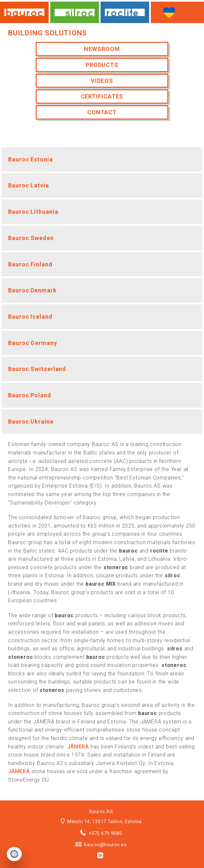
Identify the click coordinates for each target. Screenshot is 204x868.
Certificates (102, 96)
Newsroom (102, 49)
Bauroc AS (101, 811)
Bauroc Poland (30, 395)
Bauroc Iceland (30, 317)
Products (102, 65)
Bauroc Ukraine (31, 421)
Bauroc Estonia (30, 159)
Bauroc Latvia (29, 185)
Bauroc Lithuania (33, 212)
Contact (102, 112)
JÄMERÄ (78, 747)
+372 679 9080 (101, 833)
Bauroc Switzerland (37, 369)
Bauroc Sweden (31, 238)
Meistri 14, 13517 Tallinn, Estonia (101, 822)
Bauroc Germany (33, 343)
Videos (102, 81)
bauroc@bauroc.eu (101, 845)
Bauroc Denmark (32, 290)
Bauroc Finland (30, 264)
